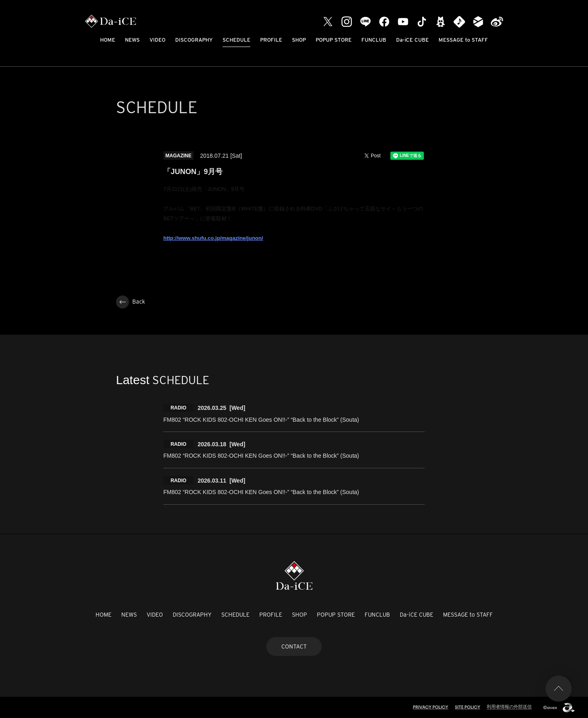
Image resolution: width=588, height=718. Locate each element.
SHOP (299, 40)
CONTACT (294, 646)
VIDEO (157, 40)
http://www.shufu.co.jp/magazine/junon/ (213, 238)
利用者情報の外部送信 (509, 707)
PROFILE (271, 40)
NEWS (132, 40)
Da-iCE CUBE (412, 40)
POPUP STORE (334, 40)
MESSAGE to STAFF (463, 40)
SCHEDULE (236, 40)
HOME (108, 40)
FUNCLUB (374, 40)
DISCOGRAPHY (194, 40)
